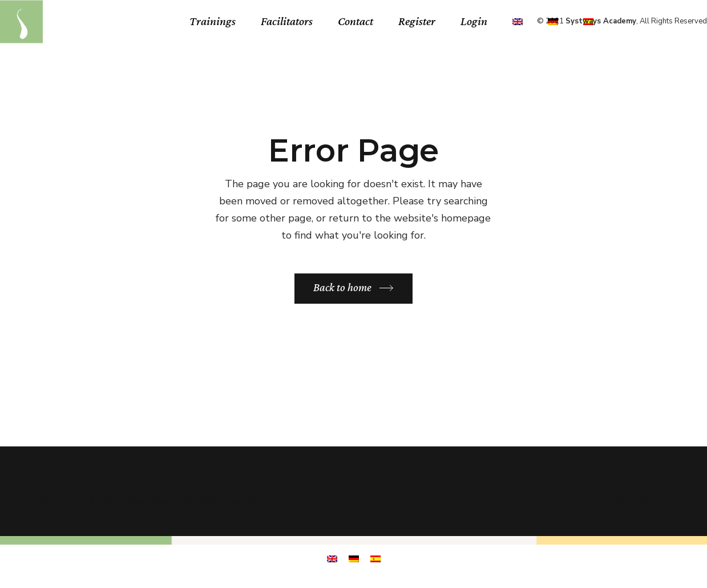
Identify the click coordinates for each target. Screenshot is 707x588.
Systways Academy (601, 21)
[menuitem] (518, 21)
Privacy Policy (635, 501)
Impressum (566, 501)
